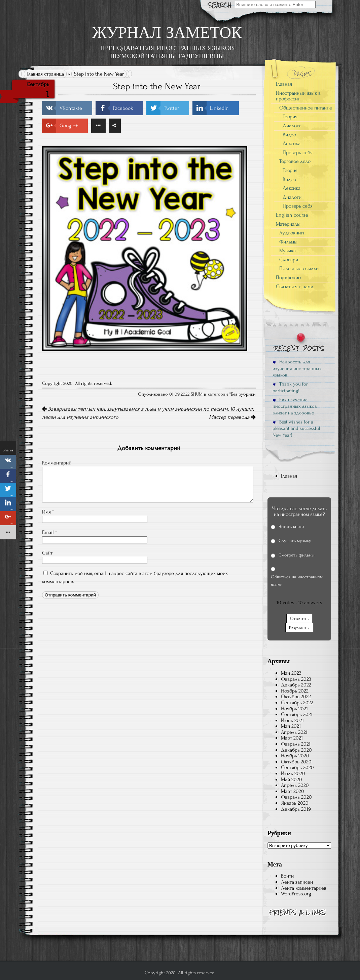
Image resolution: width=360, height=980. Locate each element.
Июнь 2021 (292, 720)
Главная (284, 84)
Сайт (47, 553)
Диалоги (292, 126)
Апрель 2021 (294, 732)
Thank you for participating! (290, 387)
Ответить (299, 618)
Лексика (292, 143)
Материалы (288, 224)
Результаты (299, 628)
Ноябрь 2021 (294, 709)
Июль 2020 (293, 773)
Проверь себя (298, 152)
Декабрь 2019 (296, 809)
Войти (287, 876)
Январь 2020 (295, 803)
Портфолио (288, 277)
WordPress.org (296, 894)
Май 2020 (292, 779)
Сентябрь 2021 (297, 714)
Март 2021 (292, 738)
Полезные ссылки (299, 268)
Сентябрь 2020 (297, 767)
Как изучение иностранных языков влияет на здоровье (295, 406)
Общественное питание (306, 108)
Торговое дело (295, 161)
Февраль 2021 (296, 744)
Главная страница (45, 74)
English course (292, 215)
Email (49, 532)
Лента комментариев (304, 888)
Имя (48, 512)
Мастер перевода (232, 417)
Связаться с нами (295, 286)
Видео (289, 135)
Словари (289, 260)
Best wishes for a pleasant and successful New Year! (296, 429)
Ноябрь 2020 (295, 756)
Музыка (287, 251)
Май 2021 (291, 726)
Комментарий (57, 463)
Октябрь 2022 (296, 697)
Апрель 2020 (295, 785)
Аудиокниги (292, 233)
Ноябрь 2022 (295, 691)
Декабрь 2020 (296, 750)
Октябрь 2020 (296, 762)
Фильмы (288, 242)
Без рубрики (243, 394)
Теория (290, 117)
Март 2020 (293, 791)
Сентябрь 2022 (297, 703)
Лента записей (297, 882)
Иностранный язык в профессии (298, 96)
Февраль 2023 (296, 679)
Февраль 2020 (296, 797)
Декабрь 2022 (296, 685)
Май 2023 (291, 673)
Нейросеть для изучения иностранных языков (297, 368)
